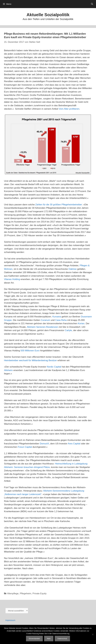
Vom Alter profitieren (69, 109)
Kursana (57, 317)
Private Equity (39, 594)
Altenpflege (13, 594)
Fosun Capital (25, 447)
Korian (81, 323)
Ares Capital (74, 444)
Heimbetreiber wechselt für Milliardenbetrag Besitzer (30, 360)
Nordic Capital (54, 367)
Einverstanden (34, 639)
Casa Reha (61, 320)
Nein (49, 639)
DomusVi (44, 444)
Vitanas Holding (12, 279)
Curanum (45, 320)
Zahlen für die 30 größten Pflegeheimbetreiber (59, 205)
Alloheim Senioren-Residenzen (42, 327)
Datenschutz (62, 639)
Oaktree (73, 269)
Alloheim (8, 370)
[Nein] (93, 634)
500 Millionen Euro (30, 351)
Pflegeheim (26, 594)
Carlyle (68, 330)
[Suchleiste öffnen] (92, 4)
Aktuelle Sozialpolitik (48, 15)
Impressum (10, 620)
